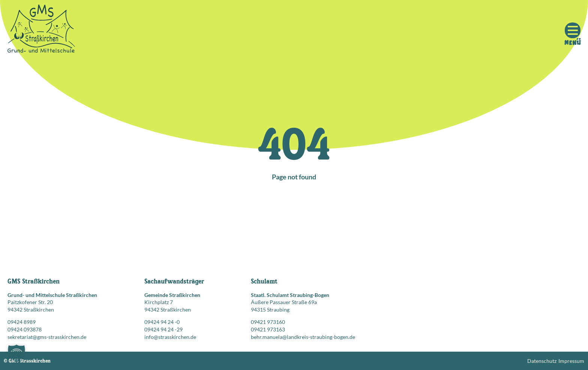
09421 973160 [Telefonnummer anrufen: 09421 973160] (268, 322)
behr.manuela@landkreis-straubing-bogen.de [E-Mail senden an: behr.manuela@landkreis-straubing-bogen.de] (303, 337)
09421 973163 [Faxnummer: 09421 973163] (268, 329)
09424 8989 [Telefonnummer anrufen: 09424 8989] (22, 322)
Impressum (571, 361)
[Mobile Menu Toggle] (573, 30)
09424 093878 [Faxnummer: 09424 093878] (25, 329)
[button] (16, 354)
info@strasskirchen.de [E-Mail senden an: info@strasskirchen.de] (170, 337)
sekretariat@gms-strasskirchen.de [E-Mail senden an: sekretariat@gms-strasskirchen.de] (47, 337)
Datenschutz (542, 361)
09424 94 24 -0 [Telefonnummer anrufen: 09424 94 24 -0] (162, 322)
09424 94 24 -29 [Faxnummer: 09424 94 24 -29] (163, 329)
